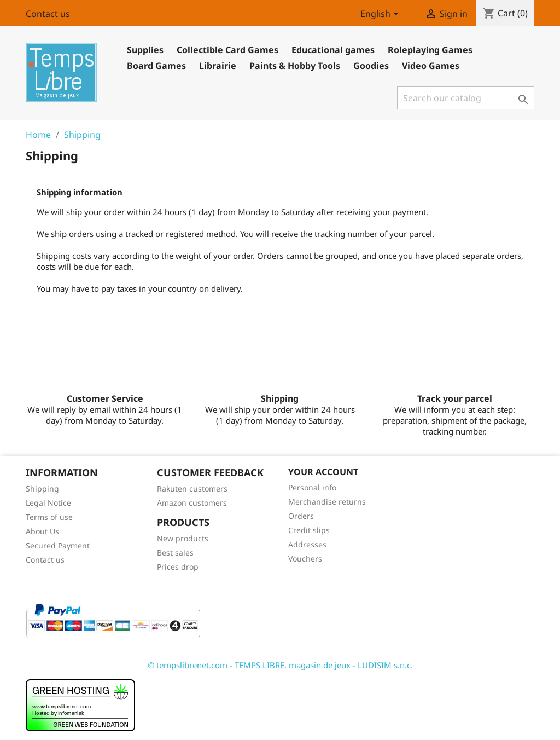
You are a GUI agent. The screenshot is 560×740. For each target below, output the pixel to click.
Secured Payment (58, 545)
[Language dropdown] (381, 15)
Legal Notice (48, 503)
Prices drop (178, 567)
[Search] (466, 98)
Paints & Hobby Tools (295, 66)
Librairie (218, 66)
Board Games (156, 66)
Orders (301, 516)
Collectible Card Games (227, 50)
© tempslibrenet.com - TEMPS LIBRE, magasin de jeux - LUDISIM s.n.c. (280, 665)
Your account (323, 472)
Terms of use (49, 517)
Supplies (145, 50)
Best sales (175, 553)
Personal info (312, 487)
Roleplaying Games (430, 50)
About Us (42, 531)
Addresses (307, 544)
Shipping (42, 488)
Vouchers (305, 559)
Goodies (371, 66)
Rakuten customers (192, 488)
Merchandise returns (327, 502)
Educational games (333, 50)
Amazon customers (192, 503)
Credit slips (309, 530)
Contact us (48, 14)
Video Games (431, 66)
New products (183, 538)
